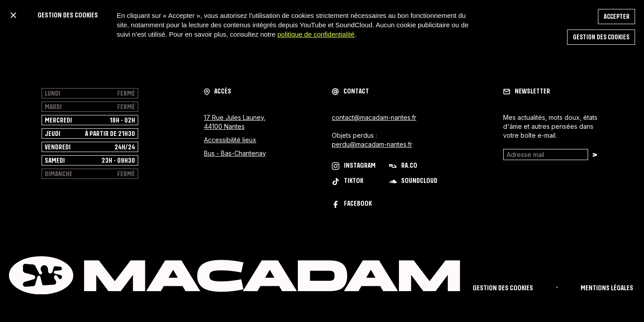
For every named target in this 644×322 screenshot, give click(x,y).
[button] (13, 15)
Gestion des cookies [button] (601, 37)
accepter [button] (616, 17)
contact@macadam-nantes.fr (374, 117)
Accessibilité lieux (230, 140)
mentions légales (607, 288)
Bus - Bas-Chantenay (235, 153)
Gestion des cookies (503, 288)
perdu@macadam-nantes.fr (372, 144)
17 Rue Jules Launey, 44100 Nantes (235, 122)
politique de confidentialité (316, 34)
